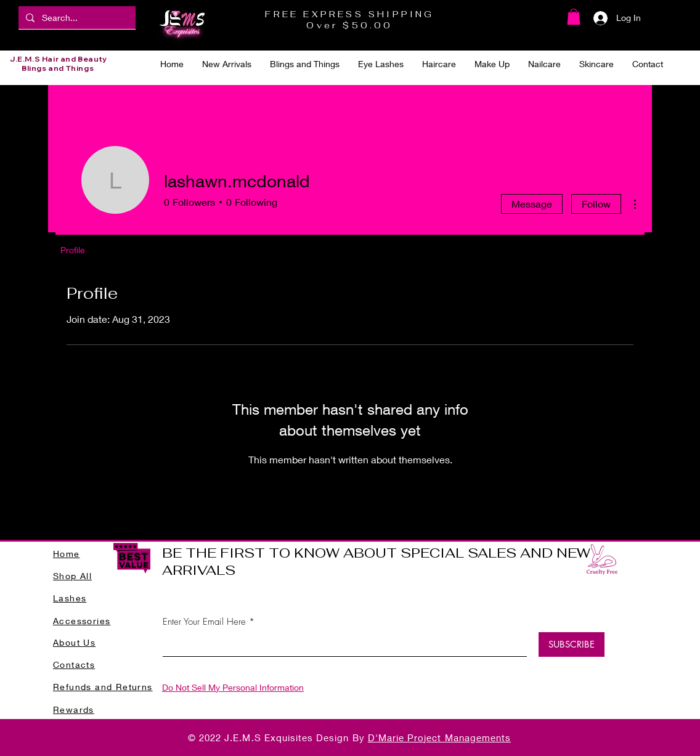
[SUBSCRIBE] (572, 644)
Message (532, 204)
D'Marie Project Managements (439, 738)
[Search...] (76, 18)
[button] (574, 17)
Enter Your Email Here (204, 622)
